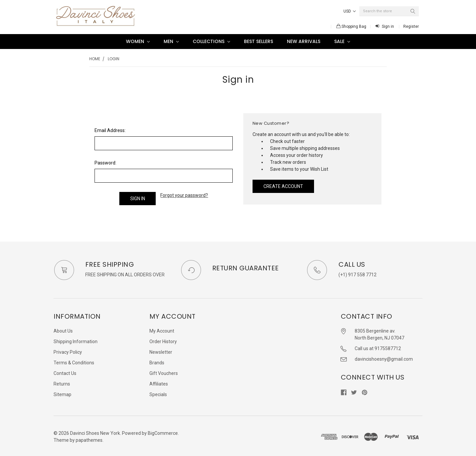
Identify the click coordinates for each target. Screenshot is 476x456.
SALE (342, 41)
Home (95, 59)
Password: (105, 163)
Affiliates (159, 382)
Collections (211, 41)
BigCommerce (163, 432)
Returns (62, 382)
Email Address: (110, 130)
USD (350, 11)
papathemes (89, 438)
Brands (157, 361)
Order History (163, 340)
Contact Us (65, 372)
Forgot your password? (184, 195)
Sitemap (62, 393)
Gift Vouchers (164, 372)
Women (138, 41)
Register (411, 26)
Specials (158, 393)
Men (171, 41)
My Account (162, 329)
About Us (63, 329)
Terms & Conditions (74, 361)
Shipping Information (76, 340)
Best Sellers (258, 41)
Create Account (283, 186)
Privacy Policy (68, 350)
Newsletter (161, 350)
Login (114, 59)
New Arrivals (304, 41)
